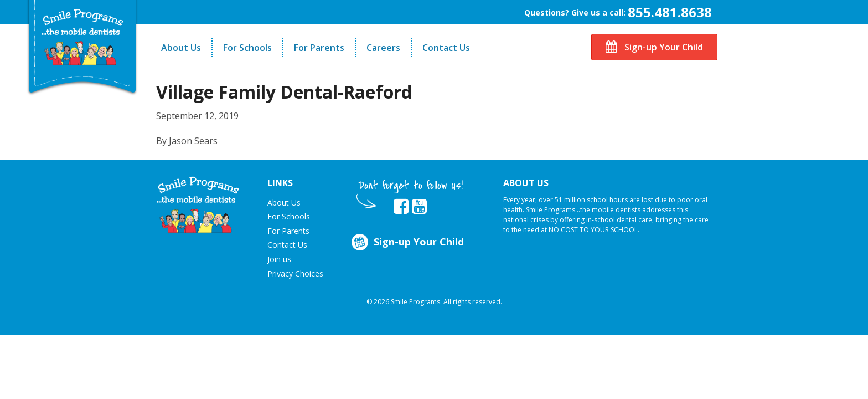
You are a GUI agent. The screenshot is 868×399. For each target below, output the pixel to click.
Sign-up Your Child (654, 47)
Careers (383, 48)
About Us (181, 48)
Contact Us (446, 48)
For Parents (319, 48)
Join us (279, 259)
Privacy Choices (295, 273)
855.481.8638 (670, 12)
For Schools (247, 48)
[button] (198, 204)
